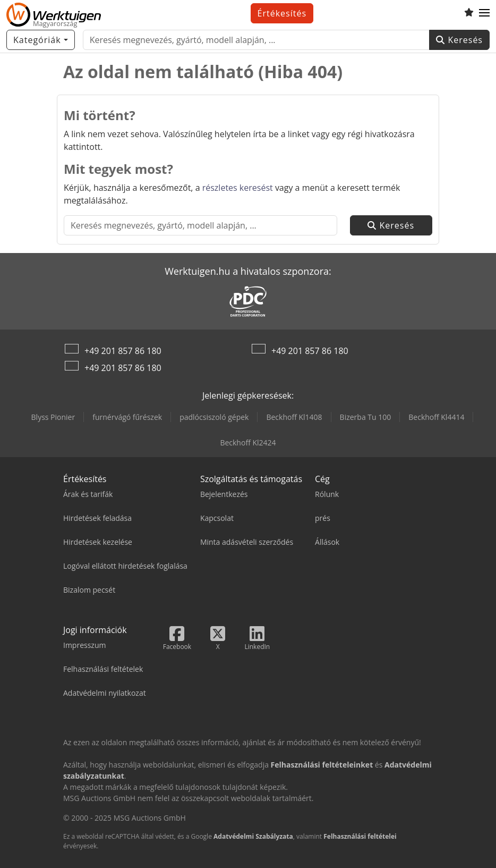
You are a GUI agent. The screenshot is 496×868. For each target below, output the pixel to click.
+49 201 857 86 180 (123, 351)
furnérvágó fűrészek (127, 417)
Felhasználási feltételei (360, 836)
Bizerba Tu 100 (366, 417)
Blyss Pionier (53, 417)
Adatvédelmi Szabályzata (253, 836)
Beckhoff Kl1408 (294, 417)
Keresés (459, 40)
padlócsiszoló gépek (214, 417)
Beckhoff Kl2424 (248, 443)
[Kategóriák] (41, 40)
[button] (484, 13)
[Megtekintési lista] (469, 13)
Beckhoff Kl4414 (436, 417)
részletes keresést (238, 188)
